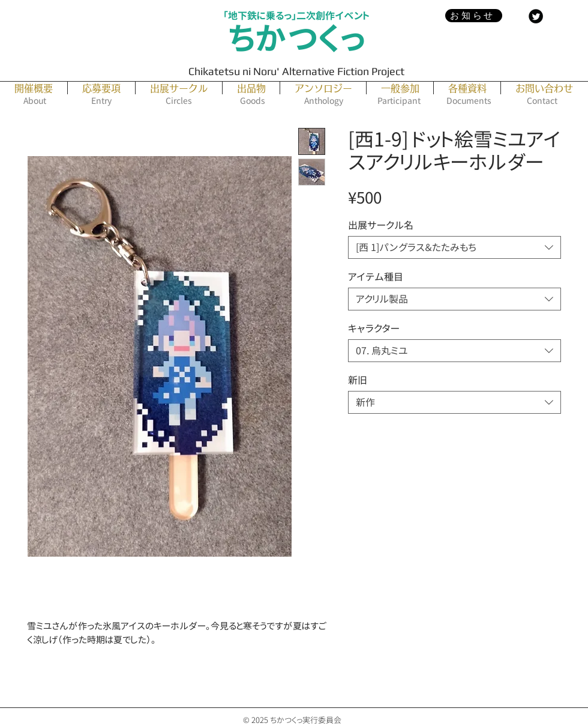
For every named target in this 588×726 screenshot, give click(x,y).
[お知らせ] (474, 16)
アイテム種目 (376, 277)
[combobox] (454, 247)
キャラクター (374, 328)
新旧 (358, 380)
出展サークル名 (381, 225)
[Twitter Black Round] (536, 16)
